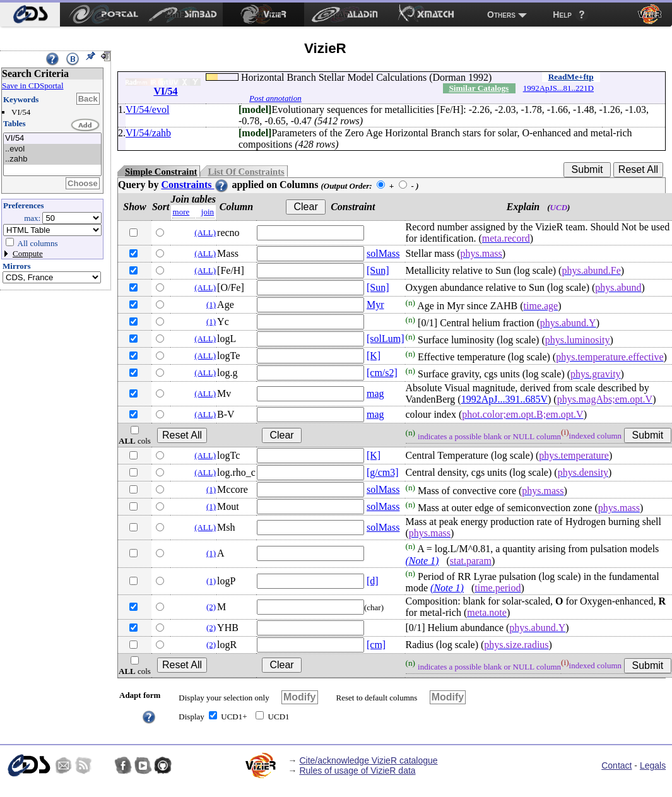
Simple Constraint (161, 172)
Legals (653, 765)
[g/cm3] (383, 472)
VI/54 (52, 139)
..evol (52, 149)
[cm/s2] (382, 373)
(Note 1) (422, 561)
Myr (375, 304)
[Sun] (378, 270)
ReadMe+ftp (571, 77)
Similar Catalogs (479, 88)
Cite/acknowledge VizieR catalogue (368, 760)
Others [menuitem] (501, 15)
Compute (28, 253)
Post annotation (275, 98)
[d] (373, 581)
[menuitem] (30, 15)
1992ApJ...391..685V (504, 399)
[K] (374, 356)
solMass (383, 253)
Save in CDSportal (33, 86)
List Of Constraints (246, 172)
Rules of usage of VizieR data (357, 770)
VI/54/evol (147, 109)
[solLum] (386, 339)
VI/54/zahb (148, 133)
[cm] (376, 645)
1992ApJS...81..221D (558, 88)
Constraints (195, 185)
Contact (616, 765)
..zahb (52, 159)
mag (375, 393)
